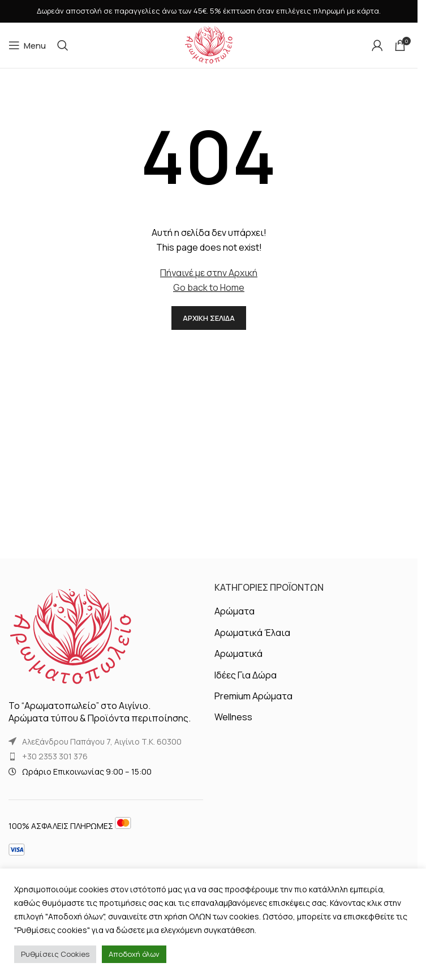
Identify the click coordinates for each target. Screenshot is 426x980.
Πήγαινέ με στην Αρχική (209, 273)
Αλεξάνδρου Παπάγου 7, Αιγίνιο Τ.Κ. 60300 (102, 742)
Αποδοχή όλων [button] (134, 954)
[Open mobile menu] (27, 45)
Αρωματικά (238, 654)
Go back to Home (209, 287)
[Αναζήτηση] (63, 45)
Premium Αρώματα (253, 696)
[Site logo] (209, 44)
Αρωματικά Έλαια (252, 633)
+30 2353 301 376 (55, 756)
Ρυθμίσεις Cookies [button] (55, 954)
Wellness (233, 717)
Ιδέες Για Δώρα (246, 675)
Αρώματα (234, 611)
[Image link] (71, 637)
